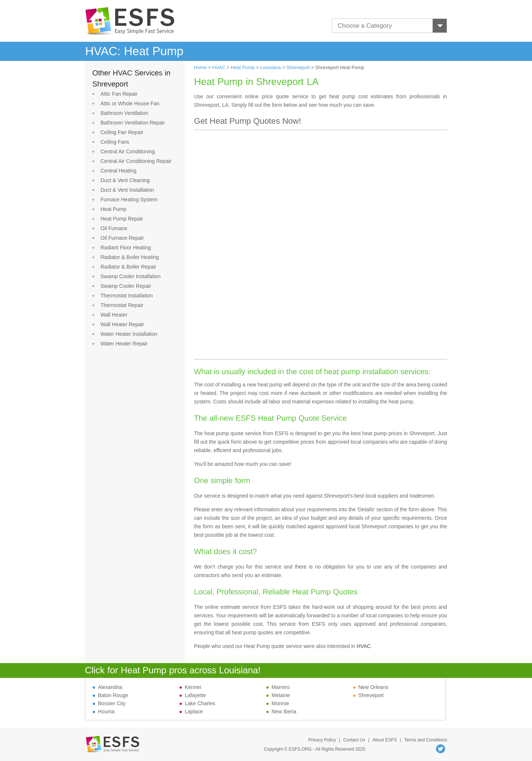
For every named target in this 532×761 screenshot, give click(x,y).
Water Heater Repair (124, 344)
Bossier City (109, 703)
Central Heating (118, 171)
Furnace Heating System (129, 199)
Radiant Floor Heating (126, 248)
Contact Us (354, 740)
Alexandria (108, 687)
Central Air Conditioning (128, 151)
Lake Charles (197, 703)
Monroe (278, 703)
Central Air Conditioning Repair (136, 161)
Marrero (278, 687)
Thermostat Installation (127, 296)
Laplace (191, 711)
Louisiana (270, 67)
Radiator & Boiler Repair (128, 267)
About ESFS (385, 740)
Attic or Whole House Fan (130, 103)
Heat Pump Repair (122, 219)
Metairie (278, 695)
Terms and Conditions (426, 740)
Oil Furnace (114, 228)
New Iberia (281, 711)
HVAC (219, 67)
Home (200, 67)
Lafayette (193, 695)
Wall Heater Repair (122, 324)
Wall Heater (114, 315)
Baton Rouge (110, 695)
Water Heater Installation (129, 334)
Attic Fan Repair (119, 94)
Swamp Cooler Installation (131, 276)
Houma (104, 711)
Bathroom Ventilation (124, 113)
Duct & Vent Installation (127, 190)
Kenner (190, 687)
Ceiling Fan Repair (122, 132)
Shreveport (298, 67)
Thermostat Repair (122, 305)
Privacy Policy (322, 740)
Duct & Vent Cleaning (125, 180)
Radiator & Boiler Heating (130, 257)
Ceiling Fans (115, 142)
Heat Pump (113, 209)
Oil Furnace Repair (122, 238)
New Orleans (371, 687)
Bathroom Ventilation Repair (133, 123)
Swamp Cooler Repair (126, 286)
